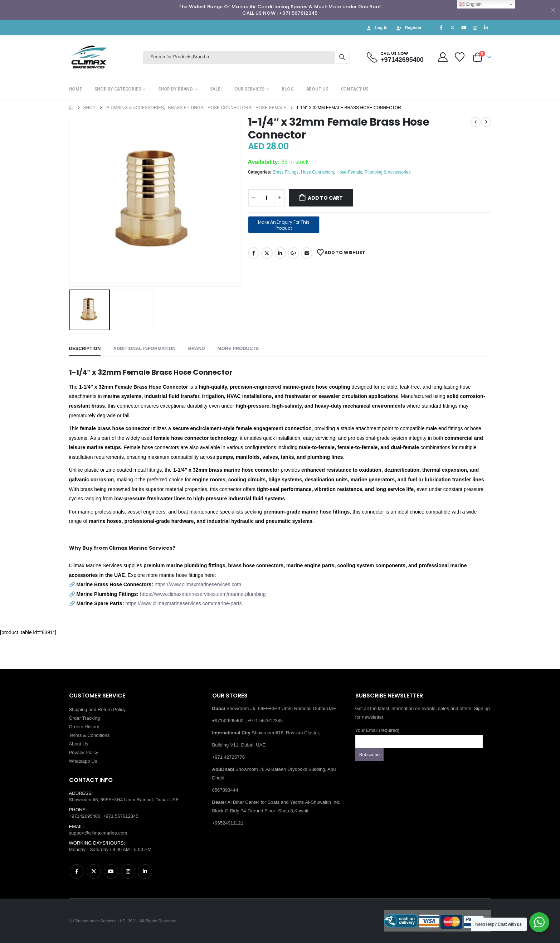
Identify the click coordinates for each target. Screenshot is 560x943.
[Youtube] (464, 28)
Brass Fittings (286, 172)
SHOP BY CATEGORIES (118, 89)
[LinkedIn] (486, 28)
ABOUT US (317, 89)
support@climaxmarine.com (98, 833)
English (470, 4)
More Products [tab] (238, 348)
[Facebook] (441, 28)
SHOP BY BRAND (176, 89)
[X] (453, 28)
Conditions (98, 735)
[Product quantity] (267, 198)
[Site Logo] (104, 57)
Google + (293, 253)
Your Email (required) (419, 736)
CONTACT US (355, 89)
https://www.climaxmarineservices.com (198, 584)
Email (307, 253)
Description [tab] (85, 348)
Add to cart (325, 198)
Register (409, 28)
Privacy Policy (84, 752)
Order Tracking (85, 718)
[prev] (476, 122)
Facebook (254, 253)
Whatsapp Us (83, 761)
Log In (377, 28)
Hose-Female (349, 172)
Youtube (111, 871)
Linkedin (145, 871)
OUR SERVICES (250, 89)
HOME (76, 89)
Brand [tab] (197, 348)
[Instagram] (475, 28)
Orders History (84, 727)
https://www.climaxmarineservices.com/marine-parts (184, 603)
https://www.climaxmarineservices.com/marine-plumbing (203, 594)
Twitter (267, 253)
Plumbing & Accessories (388, 172)
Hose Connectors (318, 172)
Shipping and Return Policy (98, 709)
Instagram (128, 871)
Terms (76, 735)
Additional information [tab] (144, 348)
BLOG (288, 89)
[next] (486, 122)
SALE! (216, 89)
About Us (79, 744)
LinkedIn (280, 253)
